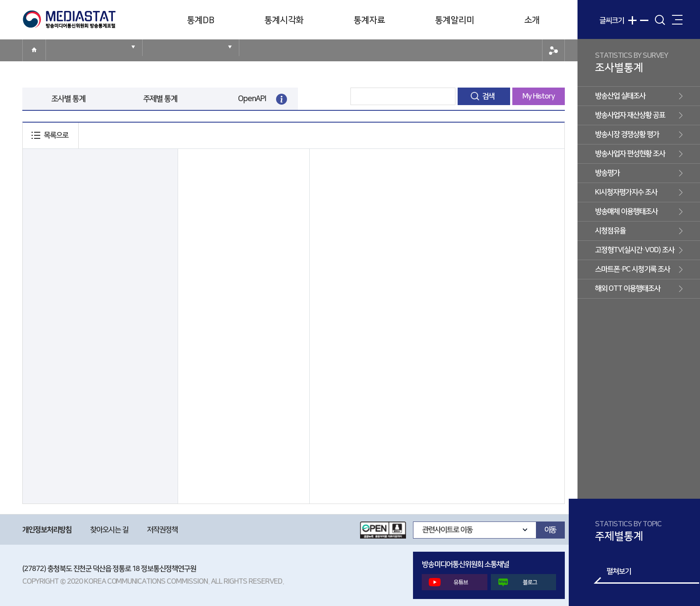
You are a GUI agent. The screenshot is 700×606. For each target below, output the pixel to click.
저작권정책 (162, 530)
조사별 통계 (68, 99)
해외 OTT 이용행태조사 (628, 289)
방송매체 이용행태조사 (626, 211)
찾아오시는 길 (109, 530)
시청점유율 (610, 231)
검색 (488, 96)
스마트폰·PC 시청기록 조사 (632, 269)
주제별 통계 (160, 99)
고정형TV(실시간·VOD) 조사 (635, 250)
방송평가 (607, 173)
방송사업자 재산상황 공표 (630, 115)
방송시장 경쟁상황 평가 (627, 134)
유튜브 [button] (448, 582)
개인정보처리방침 (47, 530)
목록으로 (56, 135)
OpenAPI (252, 99)
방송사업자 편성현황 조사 (630, 154)
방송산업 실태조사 (620, 96)
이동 (550, 530)
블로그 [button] (518, 582)
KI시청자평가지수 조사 (626, 192)
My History (539, 96)
